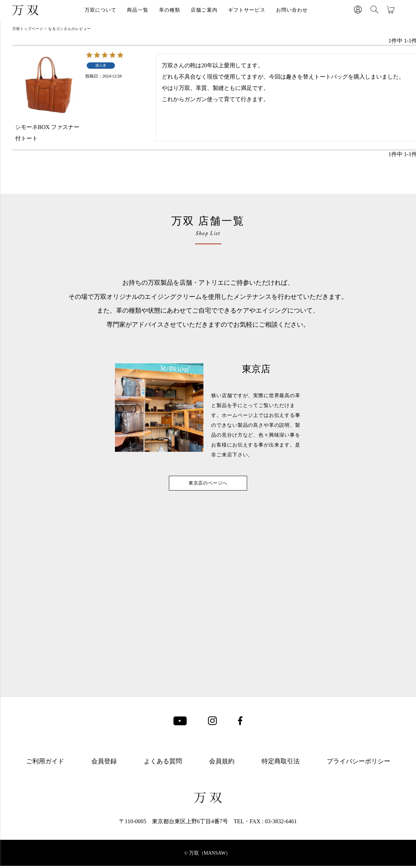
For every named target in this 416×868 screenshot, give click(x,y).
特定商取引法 (281, 767)
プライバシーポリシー (359, 767)
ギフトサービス (247, 10)
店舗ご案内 (204, 10)
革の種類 (170, 10)
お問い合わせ (292, 10)
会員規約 (222, 767)
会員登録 (104, 767)
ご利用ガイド (45, 767)
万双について (101, 10)
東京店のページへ (208, 486)
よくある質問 (163, 767)
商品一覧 (137, 10)
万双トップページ (28, 29)
